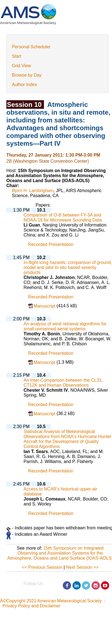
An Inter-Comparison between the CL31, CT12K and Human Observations (63, 383)
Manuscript (45, 306)
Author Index (24, 85)
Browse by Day (27, 75)
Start (17, 56)
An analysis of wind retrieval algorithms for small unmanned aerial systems (65, 326)
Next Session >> (82, 567)
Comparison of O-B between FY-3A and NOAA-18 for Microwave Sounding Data (63, 217)
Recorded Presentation (51, 245)
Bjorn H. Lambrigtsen (33, 191)
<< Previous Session (42, 567)
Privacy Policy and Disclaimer (32, 606)
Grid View (21, 66)
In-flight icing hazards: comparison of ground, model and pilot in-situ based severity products (68, 267)
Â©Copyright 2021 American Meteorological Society (51, 601)
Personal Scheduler (31, 47)
